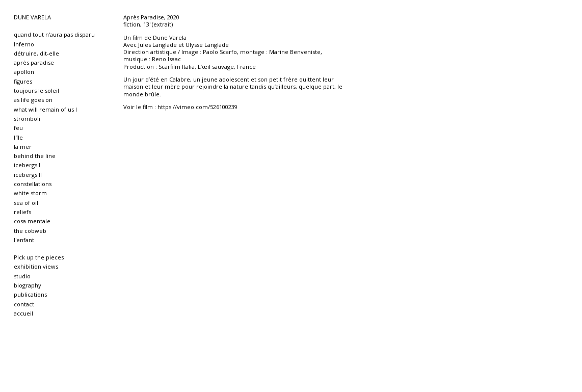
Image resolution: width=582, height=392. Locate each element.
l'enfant (24, 240)
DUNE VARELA (32, 17)
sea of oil (26, 203)
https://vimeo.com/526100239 (197, 107)
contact (24, 304)
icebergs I (27, 165)
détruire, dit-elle (36, 53)
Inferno (24, 44)
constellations (33, 184)
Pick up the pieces (39, 257)
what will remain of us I (45, 109)
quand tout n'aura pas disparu (54, 34)
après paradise (34, 62)
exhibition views (36, 266)
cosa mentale (32, 221)
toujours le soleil (36, 90)
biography (28, 285)
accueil (23, 313)
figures (23, 81)
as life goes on (33, 100)
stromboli (27, 119)
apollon (24, 72)
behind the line (35, 156)
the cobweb (30, 231)
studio (22, 276)
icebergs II (28, 175)
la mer (23, 147)
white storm (30, 193)
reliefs (22, 212)
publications (30, 294)
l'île (18, 137)
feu (18, 128)
